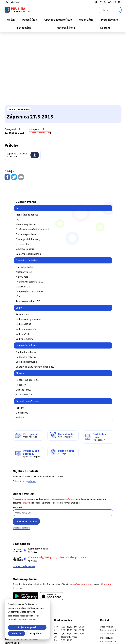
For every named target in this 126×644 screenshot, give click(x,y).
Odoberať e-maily (26, 452)
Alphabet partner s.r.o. (42, 629)
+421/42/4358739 (108, 581)
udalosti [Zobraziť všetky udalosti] (32, 412)
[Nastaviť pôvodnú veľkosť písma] (105, 2)
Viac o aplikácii (20, 534)
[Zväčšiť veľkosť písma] (109, 2)
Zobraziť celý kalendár (24, 497)
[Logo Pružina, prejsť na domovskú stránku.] (18, 10)
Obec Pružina (37, 632)
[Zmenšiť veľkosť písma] (101, 2)
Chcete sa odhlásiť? (21, 459)
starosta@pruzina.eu (111, 595)
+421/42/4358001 (108, 585)
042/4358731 (106, 588)
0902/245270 (106, 592)
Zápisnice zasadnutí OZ (40, 64)
